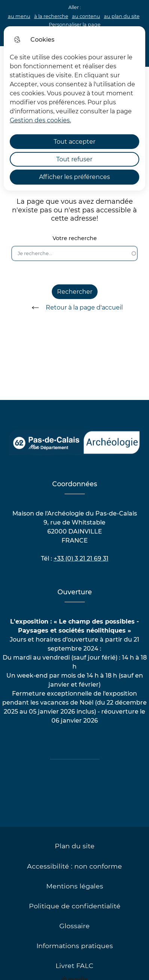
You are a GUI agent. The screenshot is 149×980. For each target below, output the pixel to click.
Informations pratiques (75, 946)
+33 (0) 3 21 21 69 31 (81, 558)
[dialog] (74, 108)
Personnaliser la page (75, 25)
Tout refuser (74, 159)
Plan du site (75, 846)
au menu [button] (19, 16)
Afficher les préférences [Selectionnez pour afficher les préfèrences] (74, 177)
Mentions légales (75, 886)
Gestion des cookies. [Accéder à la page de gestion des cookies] (40, 120)
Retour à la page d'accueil (75, 308)
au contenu (86, 16)
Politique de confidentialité (75, 906)
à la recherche (51, 16)
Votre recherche (75, 238)
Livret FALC (74, 966)
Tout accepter (74, 142)
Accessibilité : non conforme (74, 866)
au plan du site (122, 16)
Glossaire (74, 926)
